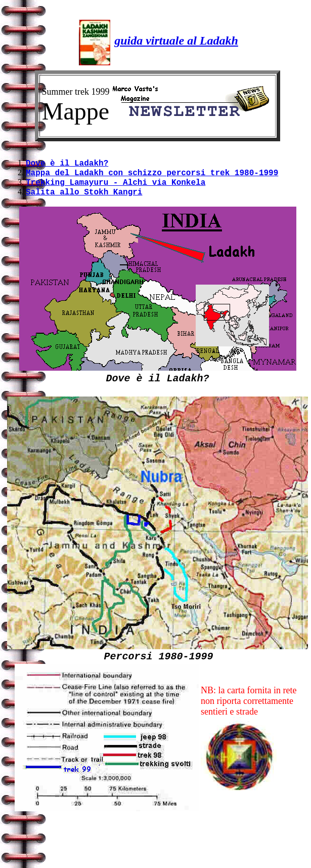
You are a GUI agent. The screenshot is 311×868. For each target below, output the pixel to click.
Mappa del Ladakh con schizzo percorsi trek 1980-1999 (152, 175)
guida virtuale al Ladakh (176, 41)
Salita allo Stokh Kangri (84, 198)
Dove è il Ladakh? (67, 164)
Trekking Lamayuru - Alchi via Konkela (116, 186)
